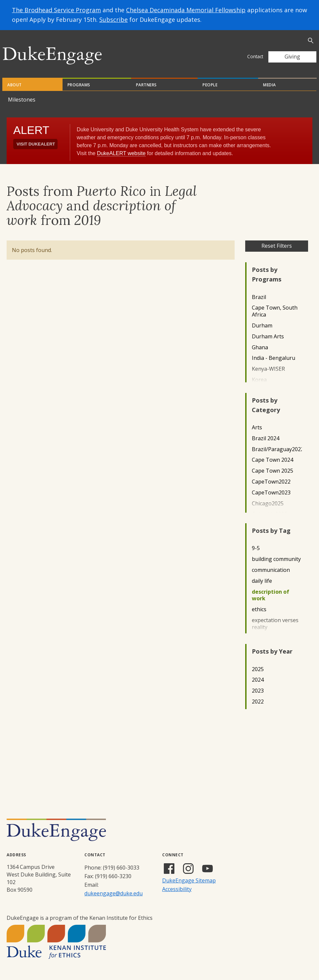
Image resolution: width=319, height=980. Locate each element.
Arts (257, 427)
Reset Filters (277, 246)
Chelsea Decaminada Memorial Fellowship (186, 10)
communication (271, 570)
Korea (259, 380)
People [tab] (210, 85)
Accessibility (177, 889)
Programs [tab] (79, 85)
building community (276, 559)
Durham (262, 326)
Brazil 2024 (266, 438)
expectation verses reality (275, 624)
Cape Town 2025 (273, 471)
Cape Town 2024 (273, 460)
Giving (292, 57)
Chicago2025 (268, 504)
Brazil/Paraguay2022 (277, 449)
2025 (258, 669)
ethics (259, 609)
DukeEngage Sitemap (189, 880)
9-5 (256, 548)
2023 (258, 691)
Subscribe (114, 20)
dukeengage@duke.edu (114, 893)
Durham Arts (268, 337)
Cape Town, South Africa (275, 311)
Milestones (22, 100)
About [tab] (15, 85)
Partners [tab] (146, 85)
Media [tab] (270, 85)
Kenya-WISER (268, 369)
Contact (255, 56)
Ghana (260, 347)
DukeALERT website (121, 153)
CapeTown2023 (271, 493)
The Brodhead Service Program (56, 10)
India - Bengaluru (273, 358)
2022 (258, 702)
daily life (262, 581)
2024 (258, 680)
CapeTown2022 (271, 482)
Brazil (259, 297)
